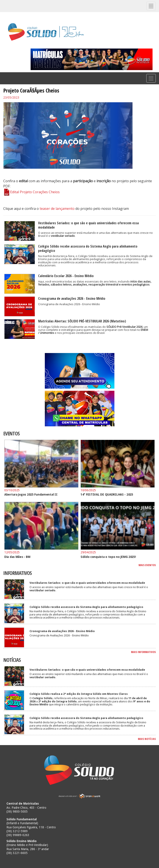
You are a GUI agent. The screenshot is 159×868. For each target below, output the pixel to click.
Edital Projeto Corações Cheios (31, 192)
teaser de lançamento (57, 209)
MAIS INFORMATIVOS (143, 652)
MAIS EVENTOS (147, 565)
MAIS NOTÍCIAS (147, 739)
